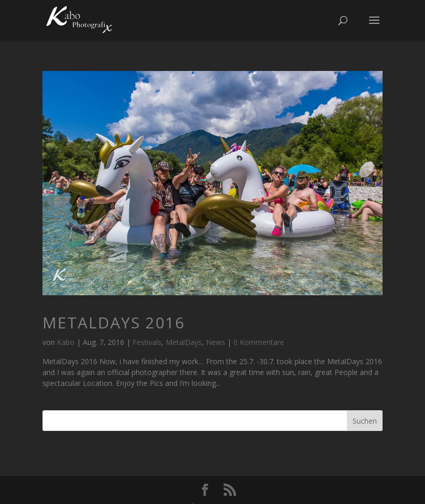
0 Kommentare (259, 342)
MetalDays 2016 (114, 322)
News (216, 342)
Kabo (66, 342)
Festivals (147, 342)
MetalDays (184, 342)
